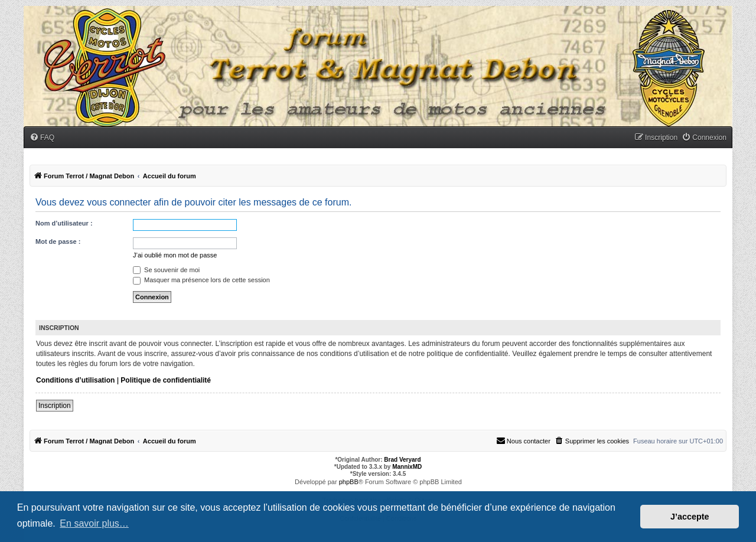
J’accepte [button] (690, 517)
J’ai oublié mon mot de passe (175, 255)
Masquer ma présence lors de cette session (201, 280)
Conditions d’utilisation (75, 380)
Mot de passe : (58, 241)
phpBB (349, 482)
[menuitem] (42, 138)
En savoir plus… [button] (94, 523)
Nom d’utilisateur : (64, 223)
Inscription (55, 406)
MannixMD (407, 467)
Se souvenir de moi (166, 270)
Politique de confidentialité (166, 380)
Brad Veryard (402, 460)
